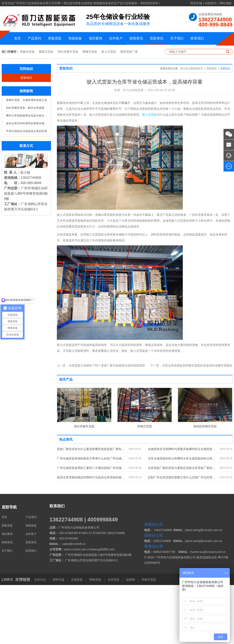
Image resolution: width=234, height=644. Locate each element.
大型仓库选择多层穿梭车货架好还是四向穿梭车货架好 (191, 424)
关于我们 (177, 38)
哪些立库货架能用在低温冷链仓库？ (27, 175)
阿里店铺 (196, 3)
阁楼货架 (95, 639)
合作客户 (116, 38)
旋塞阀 (131, 639)
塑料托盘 (59, 639)
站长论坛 (41, 639)
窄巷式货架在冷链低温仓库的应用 (27, 190)
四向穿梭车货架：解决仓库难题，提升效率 (27, 167)
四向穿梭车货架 (68, 111)
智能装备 (75, 38)
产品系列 (34, 38)
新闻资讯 (136, 38)
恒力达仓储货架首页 (192, 128)
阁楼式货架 (90, 111)
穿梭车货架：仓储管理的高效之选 (27, 159)
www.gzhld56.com (103, 608)
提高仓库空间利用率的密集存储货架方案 (27, 183)
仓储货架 (77, 639)
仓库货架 (114, 639)
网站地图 (226, 3)
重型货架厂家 (129, 111)
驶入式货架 (109, 111)
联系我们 (197, 38)
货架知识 (26, 137)
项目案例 (95, 38)
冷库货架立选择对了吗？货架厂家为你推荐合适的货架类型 (101, 424)
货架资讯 (157, 38)
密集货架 (55, 38)
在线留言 (211, 3)
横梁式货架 (46, 111)
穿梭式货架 (27, 111)
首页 (17, 38)
